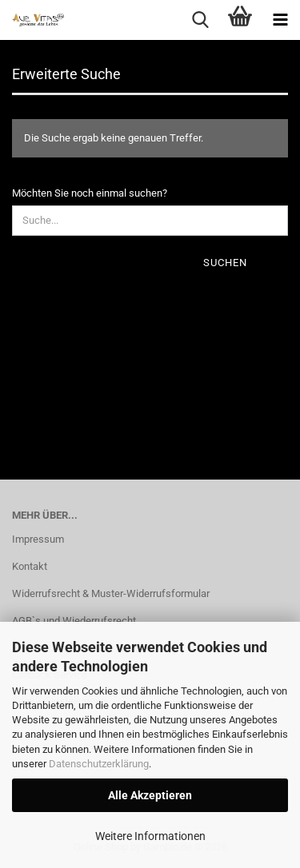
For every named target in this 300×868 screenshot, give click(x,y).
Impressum (38, 539)
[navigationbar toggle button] (280, 20)
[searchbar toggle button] (200, 20)
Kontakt (30, 566)
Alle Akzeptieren (150, 795)
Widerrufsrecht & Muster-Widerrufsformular (111, 593)
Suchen (225, 263)
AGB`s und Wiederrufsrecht (74, 621)
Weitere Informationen (150, 836)
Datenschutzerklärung (99, 764)
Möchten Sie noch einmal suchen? (90, 193)
